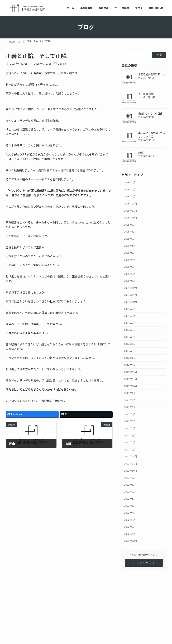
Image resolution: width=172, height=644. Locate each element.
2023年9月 (130, 393)
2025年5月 (130, 253)
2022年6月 (130, 498)
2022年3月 (130, 520)
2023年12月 (131, 372)
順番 (141, 153)
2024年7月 (130, 323)
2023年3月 (130, 435)
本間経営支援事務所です (152, 74)
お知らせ (83, 616)
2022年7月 (130, 492)
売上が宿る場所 (147, 94)
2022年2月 (130, 527)
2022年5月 (130, 506)
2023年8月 (130, 400)
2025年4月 (130, 260)
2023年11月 (131, 379)
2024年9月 (130, 309)
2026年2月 (130, 189)
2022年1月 (130, 534)
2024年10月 (131, 302)
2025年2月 (130, 274)
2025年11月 (131, 210)
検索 (159, 55)
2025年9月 (130, 224)
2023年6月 (130, 414)
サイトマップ (43, 583)
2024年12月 (131, 288)
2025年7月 (130, 239)
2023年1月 (130, 449)
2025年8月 (130, 232)
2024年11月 (131, 295)
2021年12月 (131, 541)
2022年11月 (131, 464)
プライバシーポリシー (19, 583)
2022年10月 (131, 470)
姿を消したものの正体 (150, 113)
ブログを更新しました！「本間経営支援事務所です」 (86, 608)
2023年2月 (130, 442)
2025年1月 (130, 281)
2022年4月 (130, 513)
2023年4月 (130, 428)
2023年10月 (131, 386)
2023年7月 (130, 407)
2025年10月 (131, 218)
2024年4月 (130, 344)
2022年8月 (130, 484)
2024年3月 (130, 351)
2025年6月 (130, 246)
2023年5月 (130, 421)
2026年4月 (130, 182)
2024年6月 (130, 330)
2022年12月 (131, 456)
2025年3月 (130, 267)
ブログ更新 (85, 604)
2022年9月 (130, 478)
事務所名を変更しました (72, 619)
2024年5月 (130, 337)
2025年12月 (131, 204)
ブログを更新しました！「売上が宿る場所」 (82, 631)
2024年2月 (130, 358)
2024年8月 (130, 316)
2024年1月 (130, 365)
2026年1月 (130, 196)
